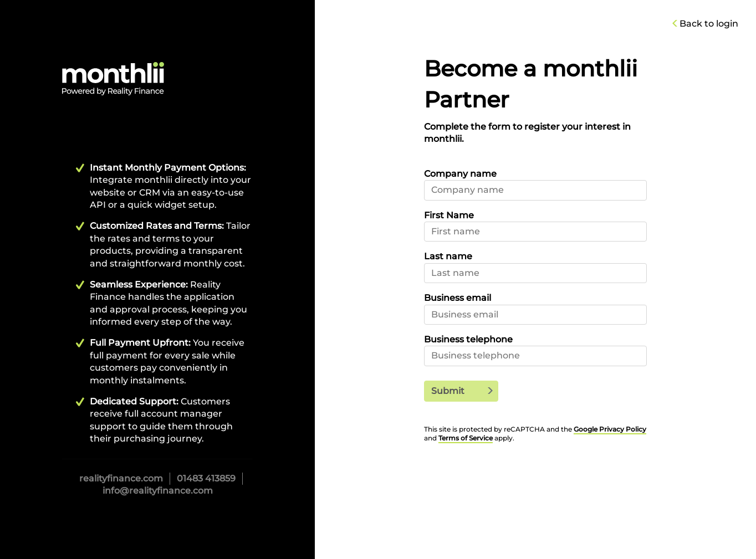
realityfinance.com (121, 478)
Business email (458, 298)
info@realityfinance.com (158, 491)
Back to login (708, 24)
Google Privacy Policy (610, 429)
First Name (449, 215)
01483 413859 (206, 478)
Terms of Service (466, 438)
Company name (460, 174)
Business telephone (468, 339)
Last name (448, 256)
